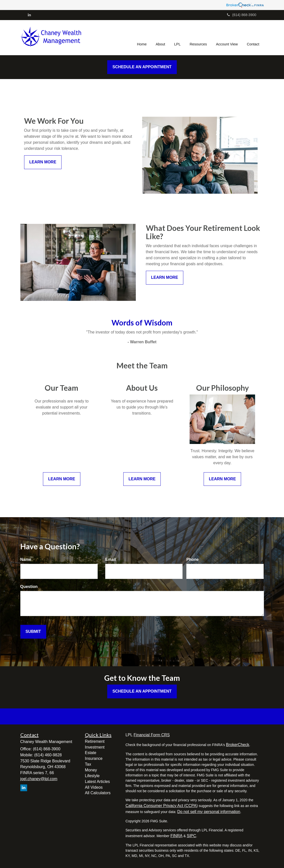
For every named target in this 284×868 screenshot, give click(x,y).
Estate (91, 753)
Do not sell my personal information (209, 812)
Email (111, 559)
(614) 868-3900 (242, 15)
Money (91, 770)
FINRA (177, 836)
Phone (192, 559)
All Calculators (98, 793)
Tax (88, 764)
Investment (95, 747)
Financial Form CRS (152, 735)
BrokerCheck (238, 745)
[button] (160, 38)
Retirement (95, 741)
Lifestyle (92, 776)
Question (29, 587)
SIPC (191, 836)
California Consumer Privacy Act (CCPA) (162, 806)
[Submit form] (33, 632)
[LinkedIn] (29, 15)
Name (26, 559)
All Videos (94, 787)
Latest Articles (97, 782)
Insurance (94, 758)
